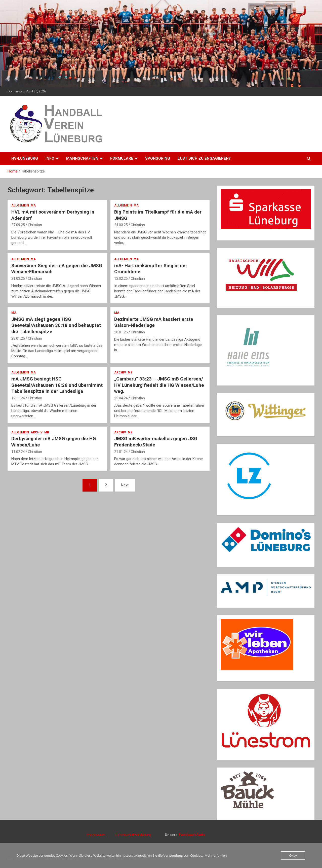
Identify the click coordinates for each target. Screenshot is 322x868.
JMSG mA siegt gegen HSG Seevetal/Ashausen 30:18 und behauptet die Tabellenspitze (56, 325)
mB (130, 372)
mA (33, 205)
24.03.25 (121, 225)
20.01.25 (121, 332)
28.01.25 (18, 338)
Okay (293, 855)
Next (125, 485)
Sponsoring (158, 158)
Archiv (120, 372)
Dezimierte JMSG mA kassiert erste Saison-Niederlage (154, 322)
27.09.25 (18, 225)
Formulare (122, 158)
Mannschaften (82, 158)
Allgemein (20, 205)
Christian (35, 225)
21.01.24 (121, 452)
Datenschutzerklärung (133, 835)
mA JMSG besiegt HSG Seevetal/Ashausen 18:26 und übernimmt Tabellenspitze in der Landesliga (57, 385)
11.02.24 (18, 452)
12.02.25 (121, 279)
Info (50, 158)
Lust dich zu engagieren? (204, 158)
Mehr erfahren (216, 855)
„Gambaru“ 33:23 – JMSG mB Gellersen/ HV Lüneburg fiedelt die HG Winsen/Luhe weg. (159, 385)
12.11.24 (18, 398)
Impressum (101, 835)
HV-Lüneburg (25, 158)
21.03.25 (18, 279)
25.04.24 (121, 398)
